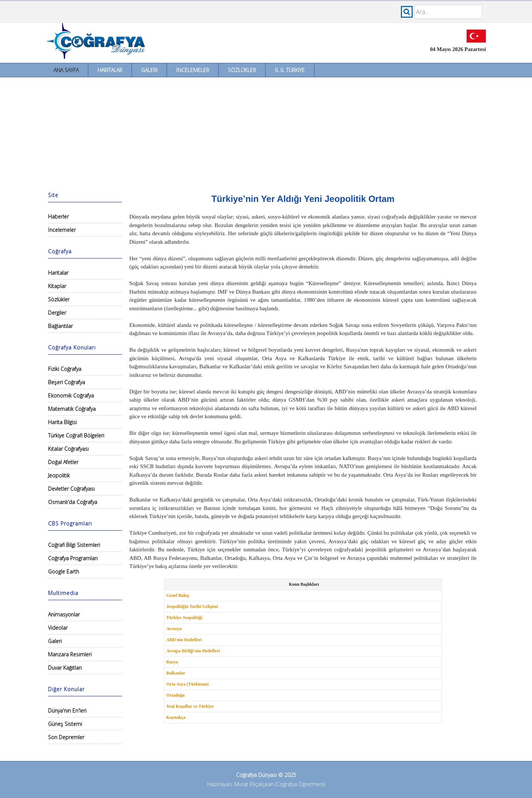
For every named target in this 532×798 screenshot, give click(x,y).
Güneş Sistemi (65, 724)
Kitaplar (57, 286)
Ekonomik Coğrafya (71, 395)
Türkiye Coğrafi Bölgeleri (76, 435)
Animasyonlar (64, 614)
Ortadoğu (175, 695)
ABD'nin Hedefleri (184, 640)
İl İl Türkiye (290, 70)
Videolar (58, 628)
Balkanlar (176, 673)
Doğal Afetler (63, 462)
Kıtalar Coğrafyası (68, 449)
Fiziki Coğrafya (65, 369)
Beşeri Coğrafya (66, 382)
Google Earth (64, 572)
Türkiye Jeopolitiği (184, 618)
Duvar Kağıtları (65, 668)
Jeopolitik (59, 475)
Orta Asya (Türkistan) (187, 684)
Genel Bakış (178, 595)
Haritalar (110, 70)
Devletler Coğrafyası (71, 489)
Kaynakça (176, 717)
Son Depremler (66, 737)
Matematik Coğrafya (72, 409)
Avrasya (174, 629)
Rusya (172, 662)
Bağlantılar (60, 326)
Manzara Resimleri (70, 654)
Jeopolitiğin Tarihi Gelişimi (192, 606)
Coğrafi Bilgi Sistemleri (74, 545)
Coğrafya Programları (73, 558)
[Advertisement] (266, 133)
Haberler (58, 217)
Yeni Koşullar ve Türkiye (190, 706)
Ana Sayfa (66, 70)
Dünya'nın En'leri (67, 711)
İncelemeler (193, 70)
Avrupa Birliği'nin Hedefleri (193, 651)
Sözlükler (242, 70)
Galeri (149, 70)
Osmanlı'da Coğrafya (73, 502)
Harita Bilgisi (62, 422)
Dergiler (57, 313)
